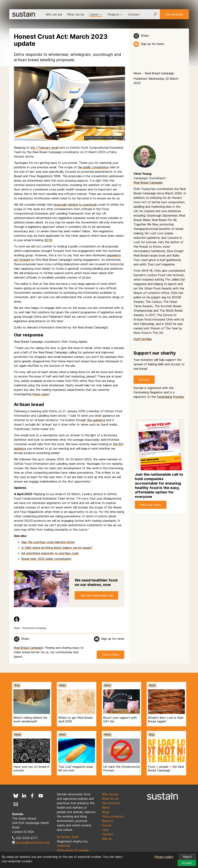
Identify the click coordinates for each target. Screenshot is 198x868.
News (137, 73)
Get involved (174, 14)
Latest (96, 14)
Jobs (105, 830)
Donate (144, 380)
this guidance (96, 420)
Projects (115, 14)
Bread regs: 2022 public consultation (46, 559)
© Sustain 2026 (68, 837)
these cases (41, 394)
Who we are (54, 14)
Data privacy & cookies (73, 850)
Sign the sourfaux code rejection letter (48, 542)
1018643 (63, 846)
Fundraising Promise (170, 397)
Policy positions (113, 816)
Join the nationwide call (96, 595)
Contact (134, 14)
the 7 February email (44, 148)
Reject (187, 857)
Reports (107, 821)
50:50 (48, 240)
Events (107, 825)
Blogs (106, 812)
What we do (76, 14)
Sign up (107, 839)
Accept (187, 863)
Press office (110, 655)
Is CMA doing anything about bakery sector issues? (57, 548)
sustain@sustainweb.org (33, 842)
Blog (17, 685)
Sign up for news (152, 44)
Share (145, 36)
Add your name (151, 505)
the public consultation (93, 167)
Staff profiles (143, 339)
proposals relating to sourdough (75, 205)
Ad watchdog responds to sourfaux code (50, 553)
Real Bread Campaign (159, 73)
